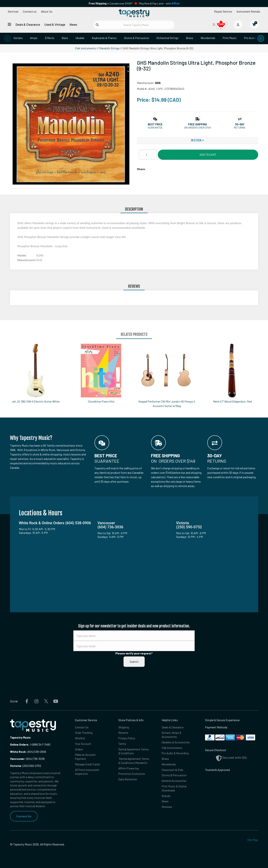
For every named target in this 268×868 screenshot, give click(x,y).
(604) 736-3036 (27, 759)
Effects (50, 38)
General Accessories (174, 782)
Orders (79, 750)
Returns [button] (240, 128)
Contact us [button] (30, 11)
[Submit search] (97, 25)
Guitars (18, 38)
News (73, 24)
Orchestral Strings (168, 38)
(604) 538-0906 (28, 752)
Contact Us (24, 816)
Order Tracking (84, 733)
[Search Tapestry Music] (134, 25)
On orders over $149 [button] (197, 128)
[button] (126, 69)
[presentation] (7, 38)
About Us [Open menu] (47, 11)
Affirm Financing (129, 769)
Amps (34, 38)
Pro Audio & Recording (176, 754)
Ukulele (80, 38)
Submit (134, 662)
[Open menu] (9, 24)
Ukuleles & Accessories (176, 743)
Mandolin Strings (109, 48)
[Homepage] (134, 13)
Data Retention (128, 780)
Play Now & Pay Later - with (159, 3)
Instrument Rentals (248, 11)
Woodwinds (208, 38)
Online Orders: (20, 744)
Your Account (83, 744)
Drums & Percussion (137, 38)
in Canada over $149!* (111, 3)
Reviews (167, 808)
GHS (158, 83)
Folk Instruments (85, 48)
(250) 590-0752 (26, 766)
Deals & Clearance (28, 24)
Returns (123, 733)
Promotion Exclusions (132, 775)
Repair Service (223, 11)
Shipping (124, 727)
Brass (190, 38)
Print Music (230, 38)
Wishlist (80, 738)
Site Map (253, 840)
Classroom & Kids (173, 771)
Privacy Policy (127, 738)
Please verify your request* (134, 653)
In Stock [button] (197, 140)
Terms (122, 744)
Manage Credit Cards (88, 765)
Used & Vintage (55, 24)
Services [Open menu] (13, 11)
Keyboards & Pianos (104, 38)
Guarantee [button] (155, 128)
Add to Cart (208, 154)
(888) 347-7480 (41, 744)
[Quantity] (148, 155)
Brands (166, 797)
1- (31, 744)
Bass (65, 38)
